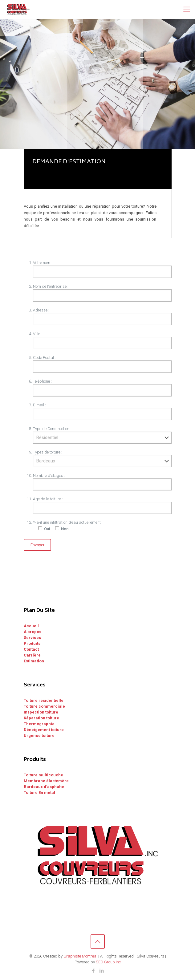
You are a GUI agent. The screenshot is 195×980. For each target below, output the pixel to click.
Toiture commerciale (44, 706)
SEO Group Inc (108, 962)
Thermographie (39, 724)
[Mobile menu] (187, 9)
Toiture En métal (39, 793)
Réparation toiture (41, 718)
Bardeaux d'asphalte (44, 787)
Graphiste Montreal (80, 956)
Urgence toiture (39, 736)
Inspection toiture (41, 712)
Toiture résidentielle (44, 700)
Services (32, 638)
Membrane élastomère (46, 781)
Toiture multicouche (43, 775)
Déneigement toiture (44, 730)
